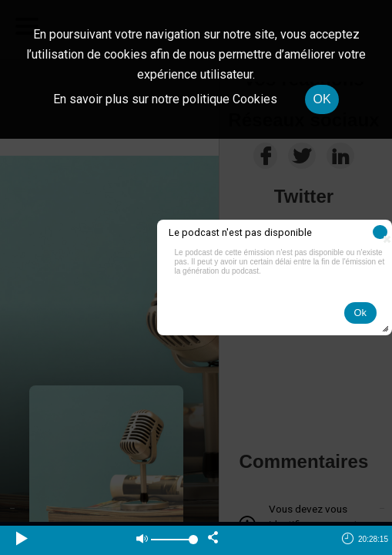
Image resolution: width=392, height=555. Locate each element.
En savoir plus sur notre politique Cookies (165, 99)
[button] (380, 232)
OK (322, 99)
